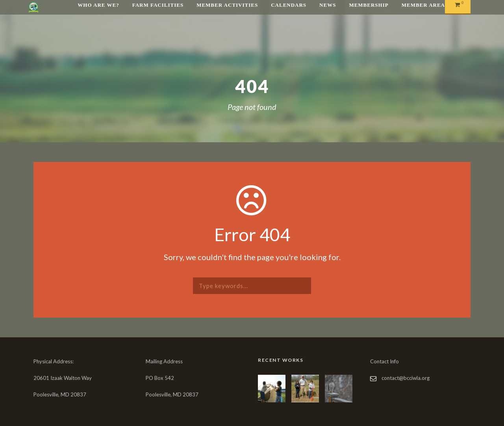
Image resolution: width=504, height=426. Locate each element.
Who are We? (98, 5)
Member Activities (227, 5)
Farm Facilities (158, 5)
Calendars (289, 5)
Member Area (423, 5)
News (328, 5)
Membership (369, 5)
